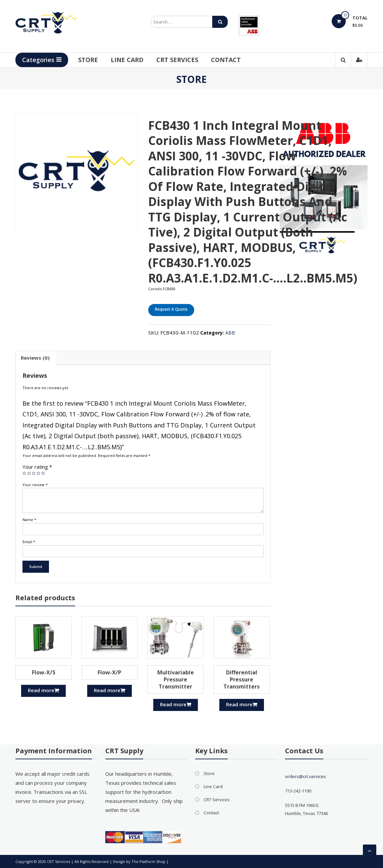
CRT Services (177, 60)
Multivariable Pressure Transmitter (176, 679)
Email (29, 542)
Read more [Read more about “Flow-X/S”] (43, 690)
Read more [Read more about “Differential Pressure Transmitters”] (242, 704)
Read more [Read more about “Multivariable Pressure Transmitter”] (176, 704)
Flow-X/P (110, 672)
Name (29, 520)
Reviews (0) (35, 358)
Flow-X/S (44, 672)
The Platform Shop (148, 861)
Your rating (37, 467)
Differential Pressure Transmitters (241, 679)
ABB (230, 333)
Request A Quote (171, 309)
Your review (35, 485)
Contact (226, 60)
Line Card (127, 60)
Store (88, 60)
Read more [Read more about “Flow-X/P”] (110, 690)
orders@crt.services (306, 776)
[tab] (35, 358)
